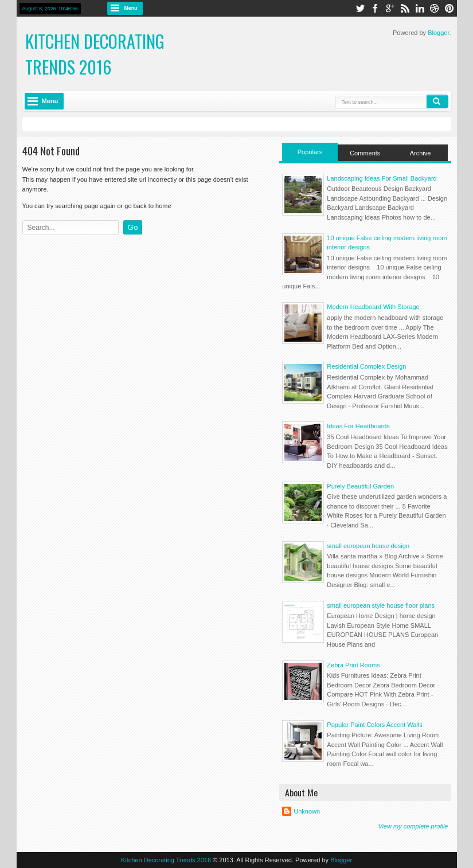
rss (405, 8)
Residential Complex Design (366, 366)
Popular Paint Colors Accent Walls (375, 725)
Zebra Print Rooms (353, 665)
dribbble (435, 8)
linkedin (420, 8)
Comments (365, 153)
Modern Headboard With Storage (373, 307)
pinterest (449, 8)
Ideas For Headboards (358, 426)
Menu (131, 8)
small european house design (368, 546)
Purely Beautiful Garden (360, 486)
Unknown (307, 811)
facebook (375, 8)
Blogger (438, 33)
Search (437, 101)
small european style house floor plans (381, 605)
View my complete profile (413, 826)
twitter (360, 8)
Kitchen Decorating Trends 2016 (95, 54)
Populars (310, 152)
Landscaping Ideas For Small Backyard (382, 178)
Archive (421, 153)
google (390, 8)
